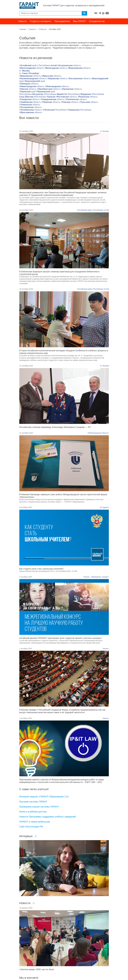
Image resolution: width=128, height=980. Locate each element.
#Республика (32, 95)
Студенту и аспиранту (40, 22)
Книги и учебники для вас (33, 812)
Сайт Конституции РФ (31, 827)
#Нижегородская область (98, 433)
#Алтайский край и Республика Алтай (93, 210)
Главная (23, 30)
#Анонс (106, 649)
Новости (23, 22)
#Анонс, (87, 577)
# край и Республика (38, 66)
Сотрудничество (97, 22)
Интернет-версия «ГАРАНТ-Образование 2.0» (44, 797)
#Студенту (104, 508)
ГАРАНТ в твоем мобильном (35, 822)
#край (35, 82)
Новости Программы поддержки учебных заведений (48, 817)
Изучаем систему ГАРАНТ (33, 802)
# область (30, 105)
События (43, 30)
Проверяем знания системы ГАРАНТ (39, 807)
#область (69, 66)
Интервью (28, 837)
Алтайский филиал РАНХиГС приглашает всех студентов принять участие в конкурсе (60, 639)
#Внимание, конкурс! (100, 577)
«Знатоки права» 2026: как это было (37, 970)
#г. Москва (104, 132)
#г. (25, 71)
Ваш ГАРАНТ (79, 22)
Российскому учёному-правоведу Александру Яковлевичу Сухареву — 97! (55, 428)
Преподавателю (62, 22)
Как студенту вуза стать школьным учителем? (41, 569)
